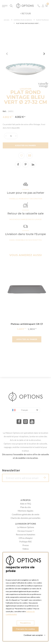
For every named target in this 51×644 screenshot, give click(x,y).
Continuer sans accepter (34, 635)
